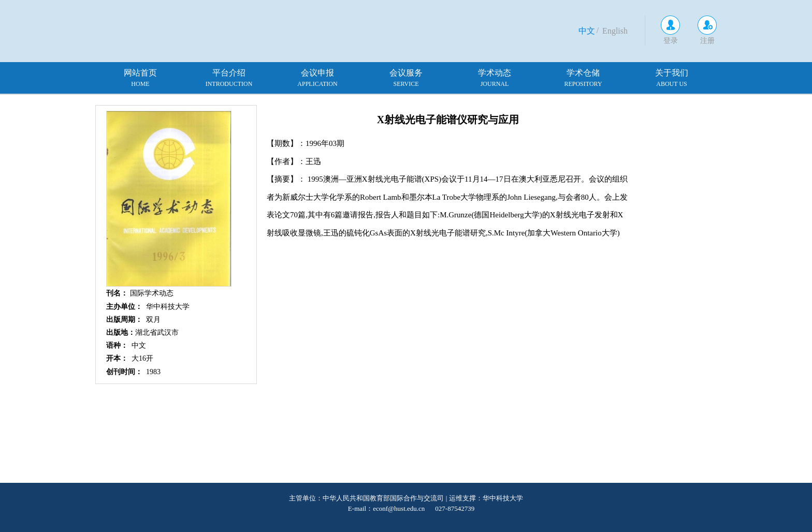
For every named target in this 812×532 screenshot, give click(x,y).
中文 (587, 31)
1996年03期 (325, 143)
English (615, 31)
